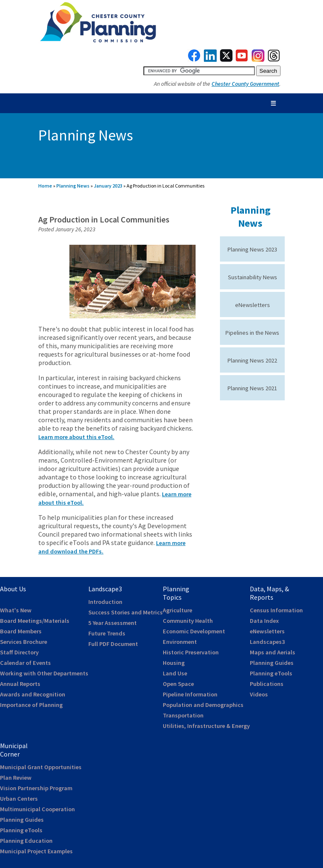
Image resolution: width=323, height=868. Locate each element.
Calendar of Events (25, 663)
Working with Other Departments (44, 673)
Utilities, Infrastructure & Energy (206, 726)
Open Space (178, 684)
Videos (259, 694)
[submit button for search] (268, 71)
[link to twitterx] (226, 60)
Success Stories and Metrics (126, 612)
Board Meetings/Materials (35, 621)
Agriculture (177, 610)
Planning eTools (271, 673)
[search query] (199, 71)
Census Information (276, 610)
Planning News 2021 (252, 388)
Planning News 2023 (252, 249)
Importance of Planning (31, 705)
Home (45, 186)
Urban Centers (19, 799)
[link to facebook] (194, 60)
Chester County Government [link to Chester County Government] (245, 84)
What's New (16, 610)
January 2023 (108, 186)
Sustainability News (253, 277)
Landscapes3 (267, 642)
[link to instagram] (258, 60)
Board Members (21, 631)
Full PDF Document (113, 644)
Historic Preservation (191, 652)
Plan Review (16, 778)
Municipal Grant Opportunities (41, 767)
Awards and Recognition (33, 694)
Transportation (183, 715)
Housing (174, 663)
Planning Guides (272, 663)
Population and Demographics (203, 705)
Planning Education (26, 841)
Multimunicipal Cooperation (37, 809)
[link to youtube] (242, 60)
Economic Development (194, 631)
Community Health (188, 621)
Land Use (175, 673)
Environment (180, 642)
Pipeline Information (190, 694)
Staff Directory (19, 652)
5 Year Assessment (113, 623)
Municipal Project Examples (36, 851)
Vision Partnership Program (36, 788)
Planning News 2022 (252, 360)
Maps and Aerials (273, 652)
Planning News (73, 186)
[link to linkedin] (210, 60)
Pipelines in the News (252, 333)
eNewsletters (253, 305)
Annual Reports (20, 684)
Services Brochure (24, 642)
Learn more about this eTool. (76, 437)
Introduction (105, 602)
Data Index (264, 621)
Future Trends (107, 633)
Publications (267, 684)
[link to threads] (274, 60)
